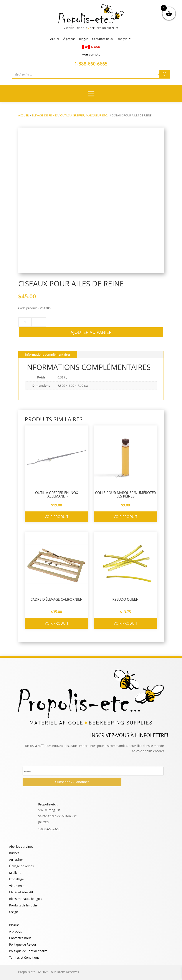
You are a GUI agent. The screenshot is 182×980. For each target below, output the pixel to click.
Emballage (16, 879)
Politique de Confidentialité (28, 951)
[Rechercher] (165, 74)
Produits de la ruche (23, 906)
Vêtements (17, 886)
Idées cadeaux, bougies (26, 899)
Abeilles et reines (21, 847)
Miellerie (15, 873)
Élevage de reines (21, 866)
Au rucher (16, 860)
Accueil (55, 39)
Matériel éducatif (21, 893)
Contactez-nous (102, 39)
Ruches (14, 853)
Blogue (84, 39)
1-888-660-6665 (49, 829)
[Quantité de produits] (25, 322)
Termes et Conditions (24, 958)
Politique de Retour (23, 945)
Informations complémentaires (48, 354)
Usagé (13, 912)
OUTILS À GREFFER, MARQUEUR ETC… (85, 115)
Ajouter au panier (91, 332)
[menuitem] (124, 40)
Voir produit (57, 517)
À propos (69, 39)
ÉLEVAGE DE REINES (45, 115)
